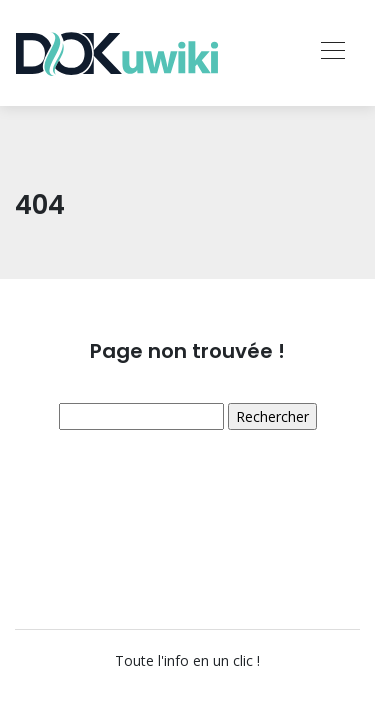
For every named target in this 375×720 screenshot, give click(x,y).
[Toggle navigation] (332, 53)
